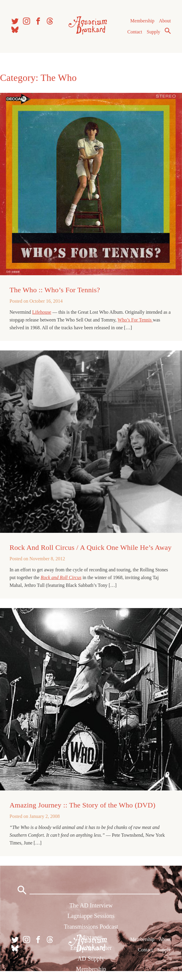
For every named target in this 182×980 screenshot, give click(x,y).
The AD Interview (91, 905)
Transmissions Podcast (91, 927)
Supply (154, 32)
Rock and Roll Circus (61, 577)
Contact (135, 32)
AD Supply (91, 959)
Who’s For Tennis (135, 320)
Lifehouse (42, 312)
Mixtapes (91, 937)
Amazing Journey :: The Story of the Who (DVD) (83, 805)
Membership (142, 21)
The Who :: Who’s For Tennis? (55, 290)
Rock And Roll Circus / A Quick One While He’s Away (91, 547)
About (165, 21)
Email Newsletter (91, 948)
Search (168, 31)
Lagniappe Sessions (91, 916)
